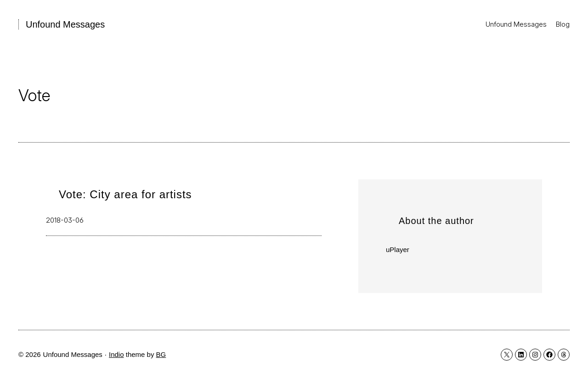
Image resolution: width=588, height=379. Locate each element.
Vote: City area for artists (125, 194)
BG (161, 354)
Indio (116, 354)
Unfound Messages (65, 24)
